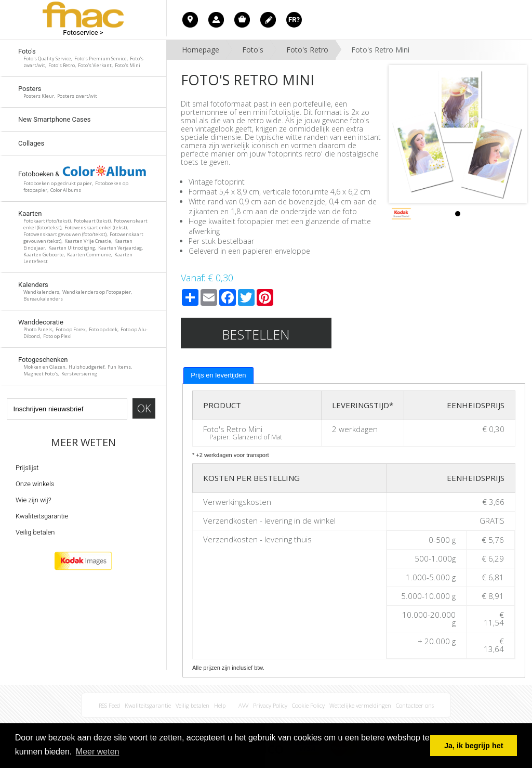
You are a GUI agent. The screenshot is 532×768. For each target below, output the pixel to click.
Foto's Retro (307, 50)
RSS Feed (109, 705)
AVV (243, 705)
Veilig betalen (35, 532)
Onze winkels (35, 484)
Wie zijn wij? (34, 500)
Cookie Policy (308, 705)
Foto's (253, 50)
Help (220, 705)
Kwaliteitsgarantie (42, 516)
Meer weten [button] (98, 752)
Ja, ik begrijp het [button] (474, 746)
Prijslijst (27, 468)
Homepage (201, 50)
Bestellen (256, 334)
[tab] (218, 375)
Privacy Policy (270, 705)
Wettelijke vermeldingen (360, 705)
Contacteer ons (415, 705)
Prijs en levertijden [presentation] (218, 375)
